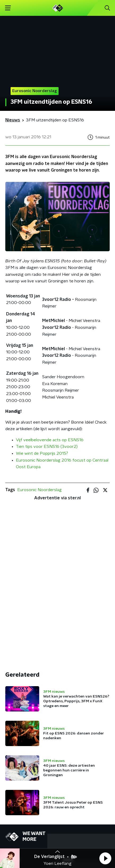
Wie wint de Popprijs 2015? (42, 453)
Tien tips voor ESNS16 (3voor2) (47, 447)
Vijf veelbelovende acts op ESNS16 (50, 440)
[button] (105, 858)
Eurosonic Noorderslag (39, 490)
